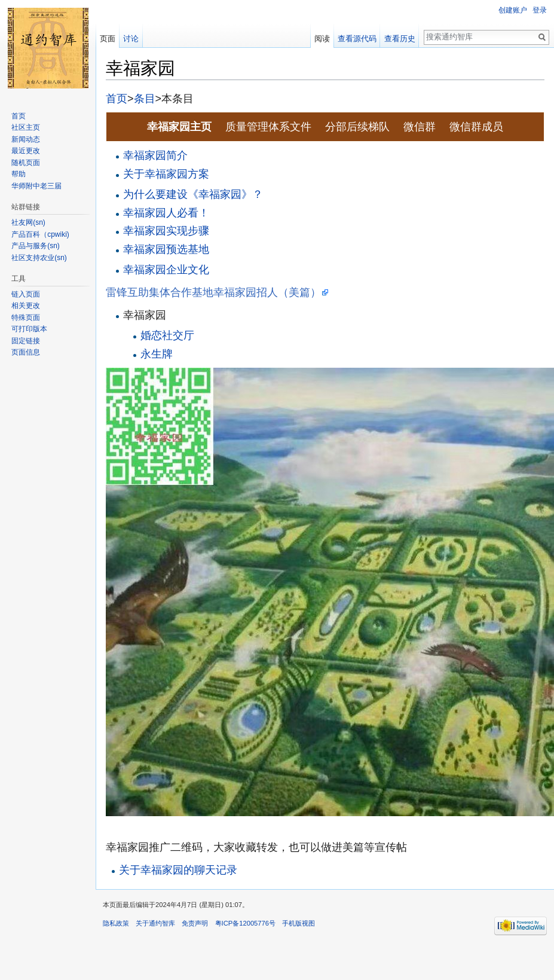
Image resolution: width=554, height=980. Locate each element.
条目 (145, 99)
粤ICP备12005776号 (245, 923)
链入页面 (26, 294)
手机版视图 (299, 923)
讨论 (131, 39)
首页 (117, 99)
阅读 (322, 39)
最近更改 (26, 151)
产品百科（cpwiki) (40, 234)
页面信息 (26, 352)
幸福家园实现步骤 (166, 231)
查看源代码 (357, 39)
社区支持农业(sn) (39, 258)
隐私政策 (116, 923)
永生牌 (157, 354)
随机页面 (26, 163)
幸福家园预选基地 (166, 249)
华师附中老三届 (36, 186)
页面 (108, 39)
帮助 (19, 174)
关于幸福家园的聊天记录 (178, 870)
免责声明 (195, 923)
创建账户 (513, 10)
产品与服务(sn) (36, 246)
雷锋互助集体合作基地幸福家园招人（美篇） (213, 292)
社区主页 (26, 127)
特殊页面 (26, 317)
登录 (540, 10)
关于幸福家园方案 (166, 174)
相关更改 (26, 306)
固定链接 (26, 341)
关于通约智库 (155, 923)
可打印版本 (29, 329)
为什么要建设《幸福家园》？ (193, 194)
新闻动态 (26, 139)
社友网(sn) (28, 222)
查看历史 (400, 39)
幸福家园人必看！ (166, 213)
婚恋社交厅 (167, 335)
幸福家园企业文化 (166, 270)
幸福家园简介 (155, 155)
